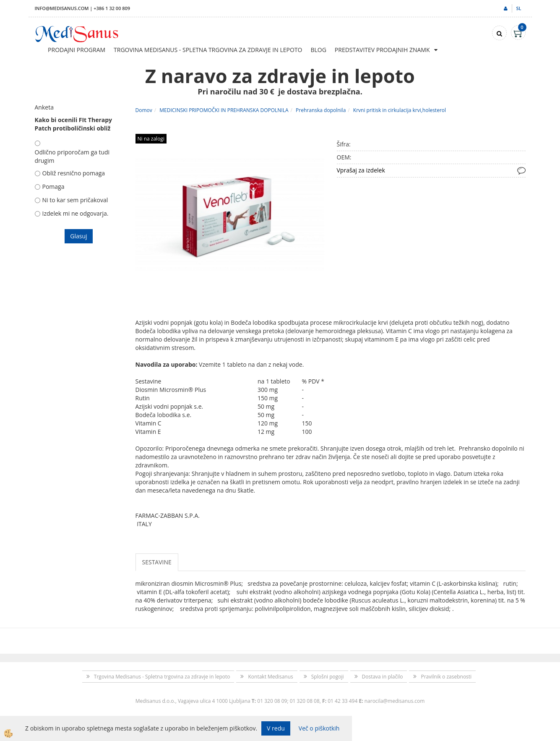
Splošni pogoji (328, 677)
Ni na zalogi (151, 139)
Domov (144, 110)
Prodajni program (77, 50)
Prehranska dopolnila (321, 110)
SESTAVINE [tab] (157, 562)
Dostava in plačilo (383, 677)
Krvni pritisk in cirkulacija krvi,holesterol (400, 110)
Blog (318, 50)
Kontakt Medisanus (270, 677)
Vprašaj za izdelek (361, 170)
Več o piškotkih (319, 728)
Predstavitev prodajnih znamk (382, 50)
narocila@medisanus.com (395, 701)
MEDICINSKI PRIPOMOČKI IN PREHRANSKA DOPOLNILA (224, 110)
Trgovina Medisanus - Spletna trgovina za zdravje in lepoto (208, 50)
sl (518, 8)
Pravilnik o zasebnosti (446, 677)
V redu (276, 728)
